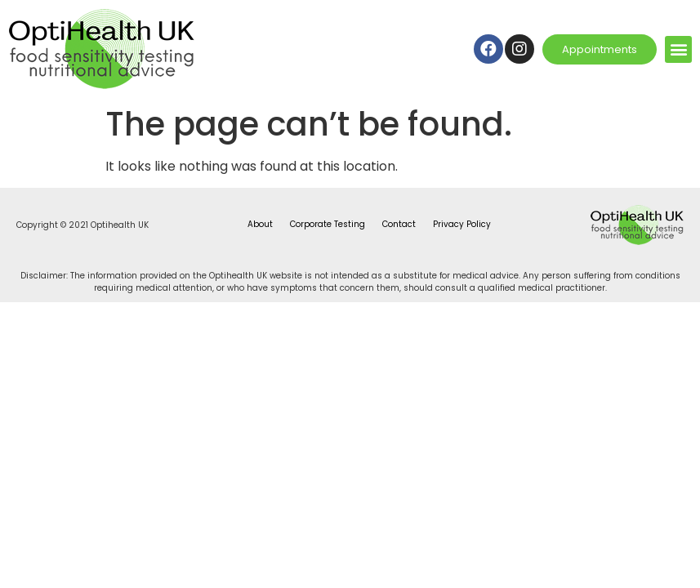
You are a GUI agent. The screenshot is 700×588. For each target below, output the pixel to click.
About (260, 224)
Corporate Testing (328, 224)
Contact (399, 224)
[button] (678, 49)
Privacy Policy (462, 224)
